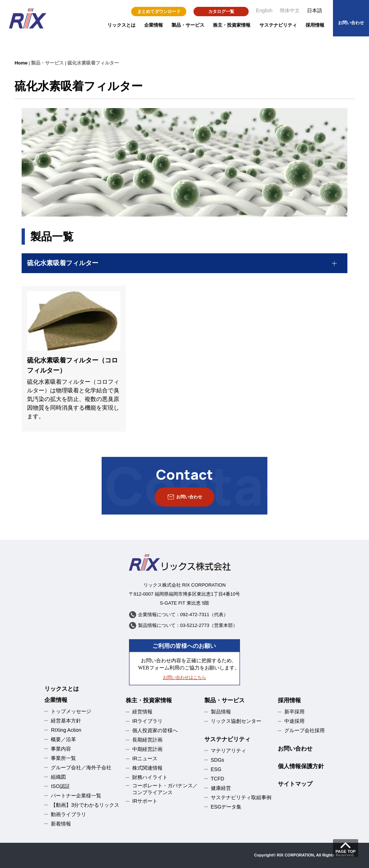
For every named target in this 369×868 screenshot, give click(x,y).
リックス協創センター (236, 721)
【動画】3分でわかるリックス (85, 805)
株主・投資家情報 (232, 25)
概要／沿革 (63, 739)
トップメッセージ (71, 711)
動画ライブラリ (68, 814)
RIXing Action (66, 730)
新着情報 (61, 824)
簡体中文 (290, 10)
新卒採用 (294, 712)
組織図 (58, 777)
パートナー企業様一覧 (76, 796)
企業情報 (154, 25)
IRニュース (145, 758)
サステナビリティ (278, 25)
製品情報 (221, 712)
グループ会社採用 (304, 730)
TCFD (217, 779)
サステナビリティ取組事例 (241, 797)
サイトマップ (295, 784)
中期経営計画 (147, 749)
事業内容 (61, 749)
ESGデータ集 (226, 807)
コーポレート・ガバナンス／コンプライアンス (165, 789)
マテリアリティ (228, 751)
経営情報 (142, 712)
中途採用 (294, 721)
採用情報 (315, 25)
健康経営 (221, 788)
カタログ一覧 (221, 12)
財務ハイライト (150, 777)
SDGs (217, 760)
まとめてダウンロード (159, 12)
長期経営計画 (147, 740)
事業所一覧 (63, 758)
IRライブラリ (147, 721)
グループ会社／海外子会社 (81, 767)
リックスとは (121, 25)
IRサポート (145, 801)
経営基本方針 (66, 721)
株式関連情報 (147, 768)
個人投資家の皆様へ (155, 730)
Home (21, 63)
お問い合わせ (295, 749)
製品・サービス (188, 25)
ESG (216, 769)
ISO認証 (60, 786)
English (264, 10)
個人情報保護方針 (301, 766)
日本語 (315, 10)
